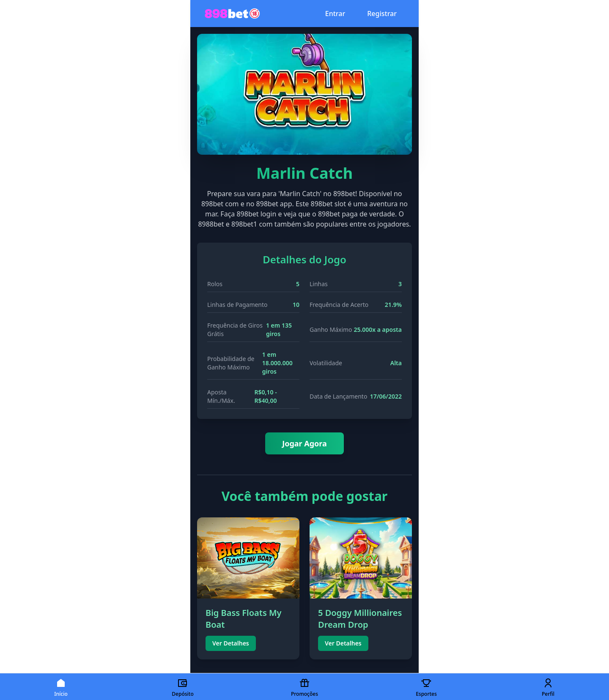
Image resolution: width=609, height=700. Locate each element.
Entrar (335, 14)
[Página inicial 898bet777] (232, 14)
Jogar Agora (304, 443)
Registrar (382, 14)
